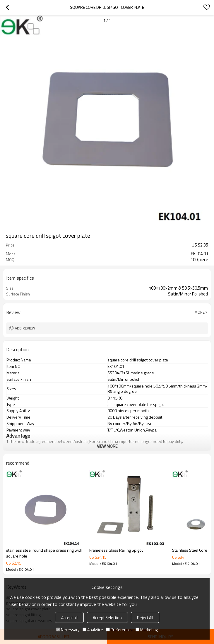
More (200, 312)
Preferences (119, 629)
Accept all (69, 617)
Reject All (145, 617)
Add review (25, 328)
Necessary (68, 629)
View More (107, 446)
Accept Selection (107, 617)
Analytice (93, 629)
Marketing (147, 629)
